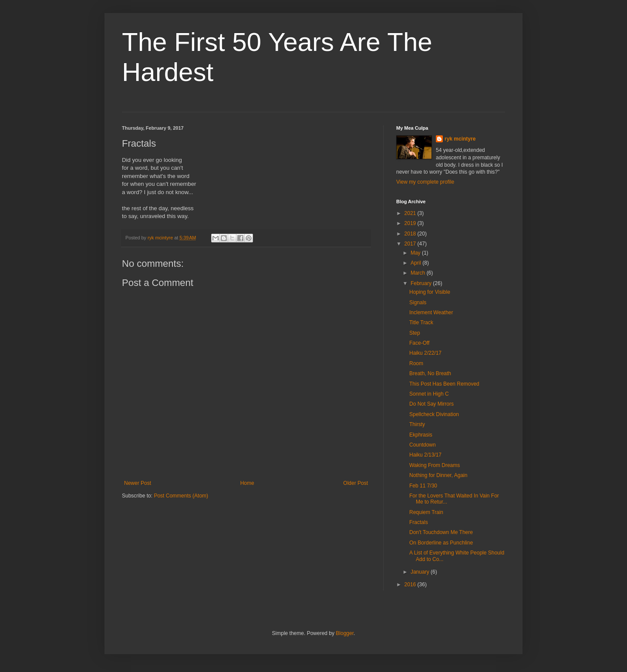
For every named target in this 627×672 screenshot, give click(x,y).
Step (415, 333)
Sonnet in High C (429, 394)
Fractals (419, 522)
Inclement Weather (431, 312)
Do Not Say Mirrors (431, 404)
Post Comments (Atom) (181, 496)
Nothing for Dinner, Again (438, 475)
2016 (411, 585)
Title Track (421, 323)
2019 (411, 223)
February (422, 283)
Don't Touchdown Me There (441, 532)
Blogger (345, 633)
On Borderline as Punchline (441, 543)
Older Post (356, 483)
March (419, 273)
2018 (411, 234)
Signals (418, 302)
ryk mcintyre (460, 139)
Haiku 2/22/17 (425, 353)
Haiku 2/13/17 (425, 455)
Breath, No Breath (430, 373)
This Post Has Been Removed (444, 384)
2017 (411, 244)
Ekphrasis (421, 435)
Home (247, 483)
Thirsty (417, 424)
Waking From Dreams (435, 465)
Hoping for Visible (430, 292)
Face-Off (419, 343)
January (421, 572)
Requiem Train (426, 512)
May (416, 253)
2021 (411, 213)
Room (416, 363)
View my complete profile (425, 182)
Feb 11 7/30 (423, 486)
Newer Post (138, 483)
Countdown (423, 445)
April (416, 263)
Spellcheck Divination (434, 414)
